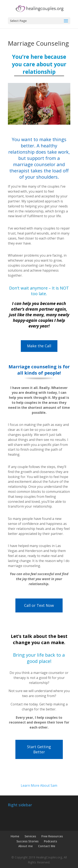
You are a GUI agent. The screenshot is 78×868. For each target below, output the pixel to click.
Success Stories (27, 841)
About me (25, 846)
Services (30, 836)
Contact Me (47, 846)
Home (15, 836)
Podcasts (50, 841)
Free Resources (52, 836)
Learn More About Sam (39, 785)
